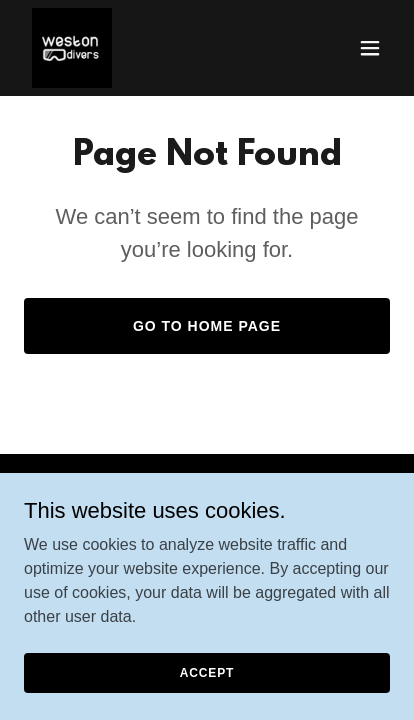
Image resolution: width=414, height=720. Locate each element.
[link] (72, 48)
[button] (370, 48)
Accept (207, 672)
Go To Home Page (207, 326)
